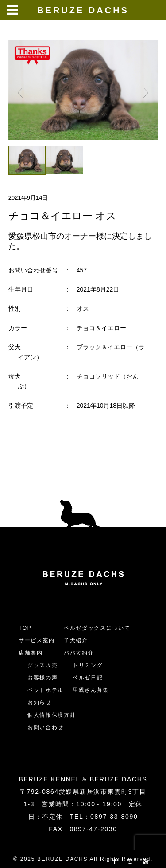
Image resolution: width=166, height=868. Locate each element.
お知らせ (40, 702)
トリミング (88, 665)
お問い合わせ (49, 727)
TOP (25, 628)
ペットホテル (46, 690)
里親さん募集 (91, 690)
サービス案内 (37, 640)
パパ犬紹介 (79, 653)
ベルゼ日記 (88, 678)
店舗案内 (31, 653)
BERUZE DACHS (83, 10)
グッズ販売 (42, 665)
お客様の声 (42, 678)
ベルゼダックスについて (97, 628)
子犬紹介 (76, 640)
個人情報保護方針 (52, 715)
